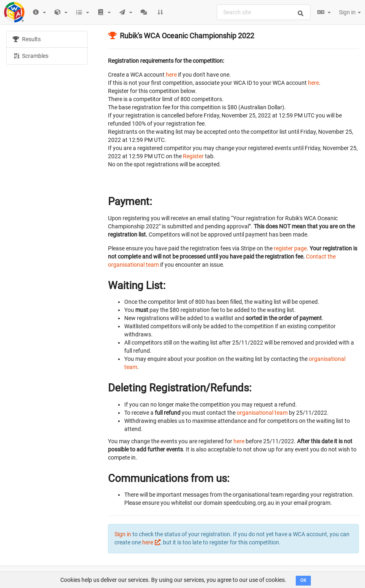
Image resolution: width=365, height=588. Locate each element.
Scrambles (31, 55)
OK (303, 580)
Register (193, 156)
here (171, 75)
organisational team (262, 413)
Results (27, 39)
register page (290, 248)
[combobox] (264, 12)
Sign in (350, 12)
